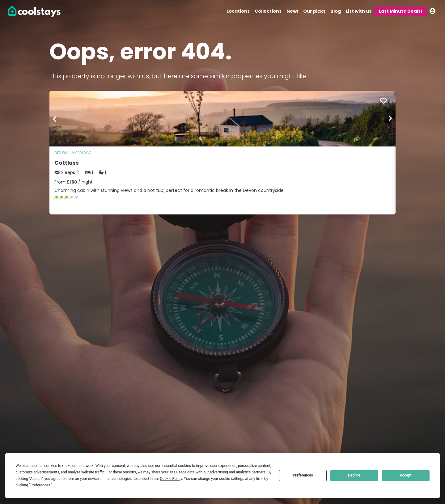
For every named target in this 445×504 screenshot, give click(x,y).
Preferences (303, 475)
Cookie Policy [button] (171, 479)
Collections (268, 11)
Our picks (314, 11)
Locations (238, 11)
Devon (61, 153)
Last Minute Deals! (400, 11)
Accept (406, 475)
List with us (359, 11)
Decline (354, 475)
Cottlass (67, 163)
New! (292, 11)
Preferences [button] (40, 485)
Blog (336, 11)
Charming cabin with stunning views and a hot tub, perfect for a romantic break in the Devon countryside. (170, 190)
